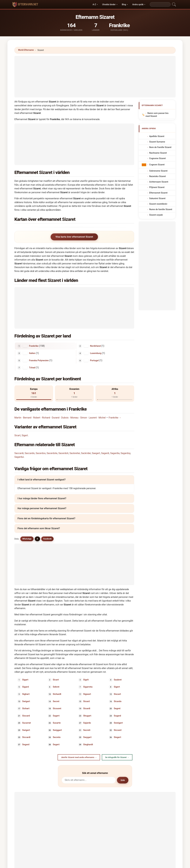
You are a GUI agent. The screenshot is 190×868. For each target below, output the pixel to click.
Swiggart (57, 730)
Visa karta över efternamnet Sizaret (74, 237)
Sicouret (57, 708)
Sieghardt (88, 744)
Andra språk (138, 4)
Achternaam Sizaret (159, 182)
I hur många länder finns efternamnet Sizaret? (42, 498)
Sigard (26, 687)
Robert (37, 418)
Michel (102, 418)
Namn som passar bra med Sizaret (157, 115)
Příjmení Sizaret (157, 187)
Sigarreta (88, 687)
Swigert (26, 730)
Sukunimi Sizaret (157, 198)
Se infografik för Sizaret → (117, 757)
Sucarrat (27, 723)
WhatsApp (27, 539)
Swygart (87, 737)
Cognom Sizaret (157, 165)
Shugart (87, 716)
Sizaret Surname (157, 142)
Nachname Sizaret (158, 153)
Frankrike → (115, 418)
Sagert (56, 716)
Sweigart (118, 723)
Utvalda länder (109, 4)
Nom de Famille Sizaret (160, 147)
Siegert (117, 737)
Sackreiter (75, 453)
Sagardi (105, 453)
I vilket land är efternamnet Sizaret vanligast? (42, 480)
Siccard (117, 730)
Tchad (32, 368)
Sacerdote (52, 453)
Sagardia (115, 453)
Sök (123, 780)
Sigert (117, 687)
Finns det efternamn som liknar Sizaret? (39, 528)
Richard (46, 418)
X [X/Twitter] (37, 539)
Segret (117, 708)
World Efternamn (26, 50)
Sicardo (118, 701)
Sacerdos (41, 453)
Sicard (86, 701)
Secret (56, 701)
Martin (18, 418)
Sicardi (87, 708)
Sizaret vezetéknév (158, 204)
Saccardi (19, 453)
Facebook (47, 539)
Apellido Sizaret (157, 136)
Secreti (87, 730)
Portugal (94, 360)
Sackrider (86, 453)
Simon (83, 418)
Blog (124, 4)
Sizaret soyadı (156, 215)
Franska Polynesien (39, 360)
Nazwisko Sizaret (157, 176)
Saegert (96, 453)
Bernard (27, 418)
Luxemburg (96, 353)
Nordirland (95, 346)
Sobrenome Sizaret (158, 171)
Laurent (93, 418)
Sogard (117, 716)
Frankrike (34, 346)
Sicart (18, 435)
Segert (56, 744)
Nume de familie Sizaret (161, 209)
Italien (32, 353)
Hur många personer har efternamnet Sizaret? (42, 508)
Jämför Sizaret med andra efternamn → (79, 757)
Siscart (117, 694)
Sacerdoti (63, 453)
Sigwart (87, 694)
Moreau (74, 418)
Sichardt (57, 694)
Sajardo (87, 723)
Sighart (26, 694)
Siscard (26, 716)
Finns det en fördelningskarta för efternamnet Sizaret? (46, 518)
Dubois (65, 418)
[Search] (160, 4)
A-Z (94, 4)
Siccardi (26, 737)
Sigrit (86, 680)
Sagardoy (125, 453)
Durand (56, 418)
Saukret (118, 680)
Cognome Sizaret (157, 158)
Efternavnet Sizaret (158, 193)
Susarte (57, 723)
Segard (26, 744)
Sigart (25, 435)
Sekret (56, 687)
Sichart (26, 708)
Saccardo (30, 453)
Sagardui (19, 457)
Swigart (26, 701)
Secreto (57, 737)
